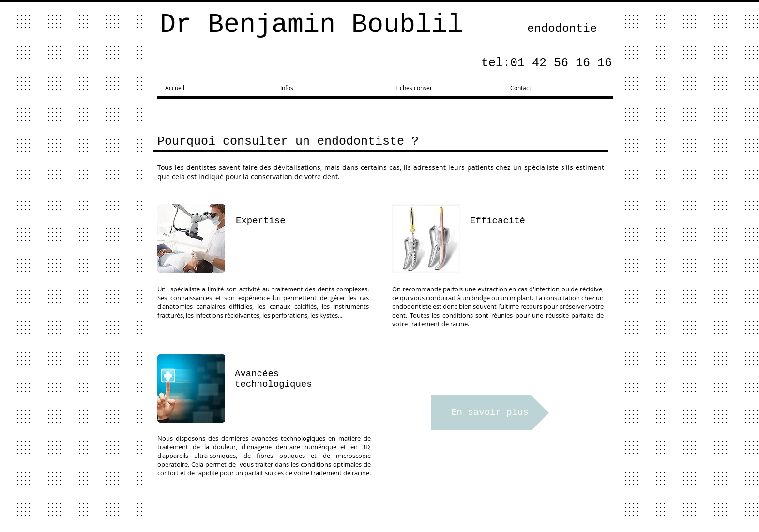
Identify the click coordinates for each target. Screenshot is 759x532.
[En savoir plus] (490, 413)
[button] (395, 335)
